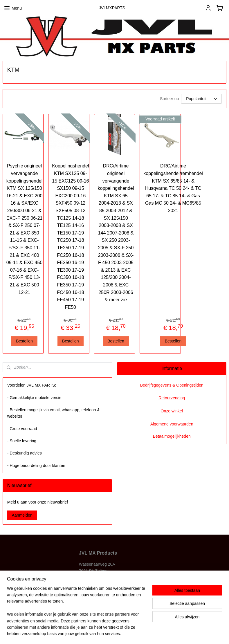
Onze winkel (172, 411)
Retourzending (172, 398)
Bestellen (24, 341)
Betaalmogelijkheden (172, 436)
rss (108, 633)
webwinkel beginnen (127, 633)
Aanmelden (22, 515)
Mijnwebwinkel (172, 633)
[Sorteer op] (201, 99)
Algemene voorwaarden (172, 424)
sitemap (97, 633)
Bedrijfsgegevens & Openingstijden (172, 385)
